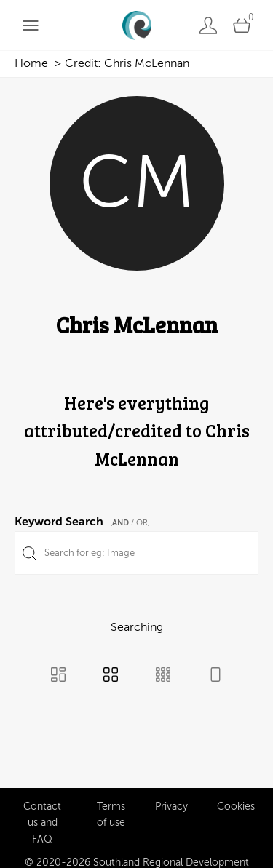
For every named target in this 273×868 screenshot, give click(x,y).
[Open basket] (242, 25)
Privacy (171, 804)
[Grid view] (111, 676)
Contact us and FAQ (42, 821)
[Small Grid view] (163, 676)
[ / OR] (130, 523)
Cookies (236, 804)
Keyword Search (84, 519)
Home (31, 63)
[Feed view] (215, 676)
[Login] (208, 25)
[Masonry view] (58, 676)
